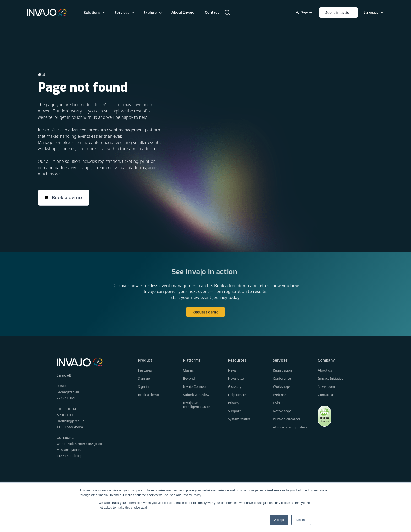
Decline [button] (301, 520)
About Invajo (183, 12)
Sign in (304, 12)
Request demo (205, 317)
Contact (212, 12)
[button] (95, 13)
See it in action (339, 12)
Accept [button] (279, 520)
